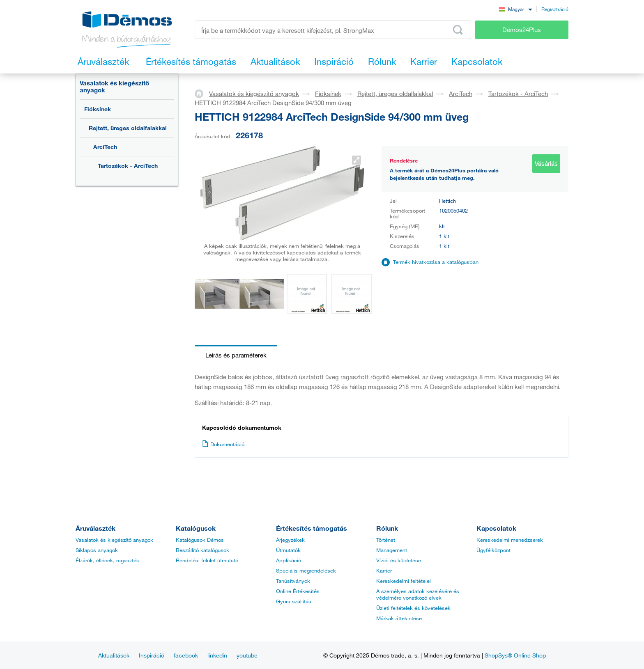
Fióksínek (98, 109)
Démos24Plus (522, 30)
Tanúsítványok (293, 581)
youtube (247, 655)
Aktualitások (114, 655)
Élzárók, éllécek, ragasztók (107, 560)
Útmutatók (288, 550)
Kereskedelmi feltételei (404, 581)
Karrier (384, 570)
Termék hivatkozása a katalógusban (436, 262)
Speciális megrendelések (306, 570)
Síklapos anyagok (97, 550)
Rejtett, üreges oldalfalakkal (128, 128)
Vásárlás (546, 163)
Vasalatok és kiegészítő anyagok (114, 86)
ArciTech (105, 147)
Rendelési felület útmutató (207, 560)
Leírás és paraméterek (236, 355)
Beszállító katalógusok (202, 550)
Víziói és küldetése (399, 560)
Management (392, 550)
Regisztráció (555, 9)
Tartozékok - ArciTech (128, 166)
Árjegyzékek (290, 540)
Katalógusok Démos (200, 540)
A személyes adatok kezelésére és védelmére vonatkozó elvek (418, 594)
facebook (186, 655)
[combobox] (515, 9)
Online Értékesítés (298, 591)
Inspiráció (152, 655)
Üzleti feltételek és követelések (413, 608)
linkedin (217, 655)
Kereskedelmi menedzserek (510, 540)
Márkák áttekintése (399, 618)
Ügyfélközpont (493, 550)
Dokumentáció (223, 444)
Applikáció (289, 560)
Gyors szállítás (294, 601)
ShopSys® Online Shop (515, 655)
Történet (386, 540)
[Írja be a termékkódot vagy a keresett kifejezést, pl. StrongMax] (333, 30)
